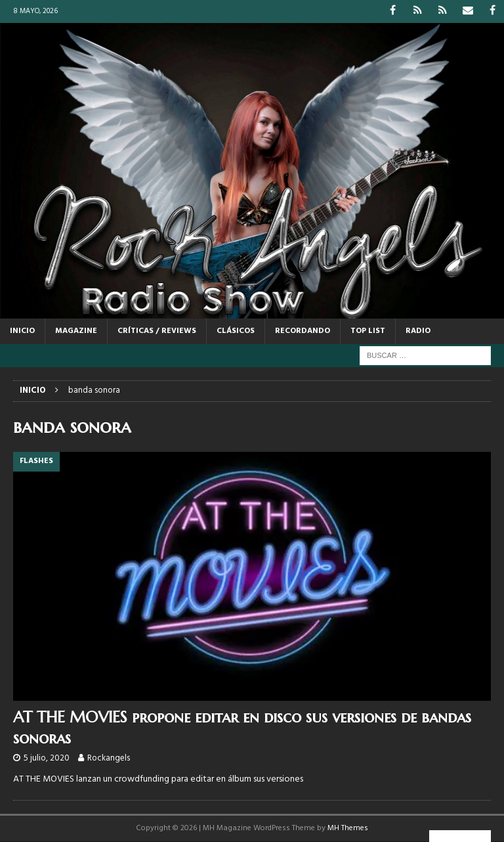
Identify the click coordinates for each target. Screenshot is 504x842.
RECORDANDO (303, 331)
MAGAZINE (76, 331)
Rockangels (109, 758)
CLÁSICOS (236, 331)
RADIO (418, 331)
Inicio (22, 331)
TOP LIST (368, 331)
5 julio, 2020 (47, 758)
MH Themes (348, 828)
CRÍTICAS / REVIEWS (157, 331)
